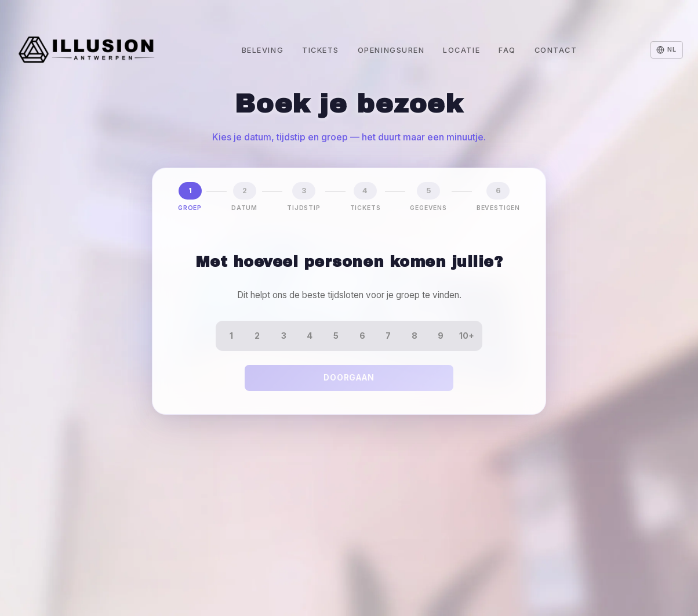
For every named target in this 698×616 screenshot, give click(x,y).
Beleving (263, 50)
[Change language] (667, 50)
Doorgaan (349, 378)
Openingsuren (391, 50)
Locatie (461, 50)
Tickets (321, 50)
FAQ (507, 50)
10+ (467, 336)
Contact (556, 50)
